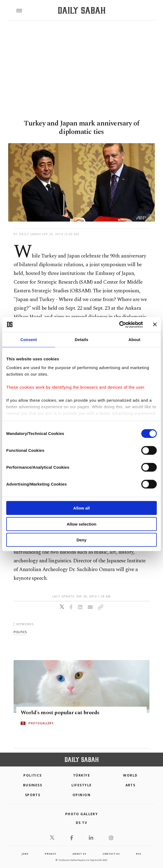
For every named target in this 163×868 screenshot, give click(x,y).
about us (79, 854)
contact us (111, 854)
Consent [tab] (29, 340)
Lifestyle (82, 785)
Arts (131, 785)
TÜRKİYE (81, 775)
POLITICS (33, 775)
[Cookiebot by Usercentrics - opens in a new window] (119, 324)
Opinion (81, 795)
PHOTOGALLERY (41, 723)
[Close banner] (155, 324)
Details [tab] (81, 340)
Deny (82, 540)
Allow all (82, 508)
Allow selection (81, 524)
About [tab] (134, 340)
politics (20, 632)
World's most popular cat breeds (60, 713)
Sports (33, 795)
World (130, 775)
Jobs (25, 854)
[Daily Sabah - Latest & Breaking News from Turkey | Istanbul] (82, 10)
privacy (51, 854)
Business (33, 785)
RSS (139, 854)
